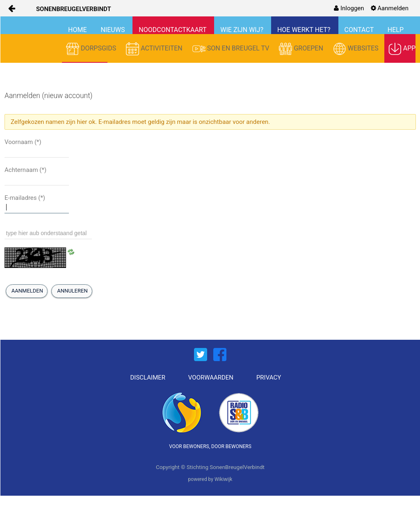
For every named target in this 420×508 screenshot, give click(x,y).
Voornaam (23, 142)
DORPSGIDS (92, 49)
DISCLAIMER (148, 378)
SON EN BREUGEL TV (232, 49)
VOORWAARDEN (211, 378)
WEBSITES (357, 49)
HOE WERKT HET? (305, 30)
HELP (396, 30)
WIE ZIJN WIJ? (243, 30)
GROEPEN (302, 49)
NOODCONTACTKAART (173, 30)
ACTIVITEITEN (155, 49)
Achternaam (25, 170)
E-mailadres (25, 198)
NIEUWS (113, 30)
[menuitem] (349, 8)
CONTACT (360, 30)
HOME (78, 30)
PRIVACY (269, 378)
